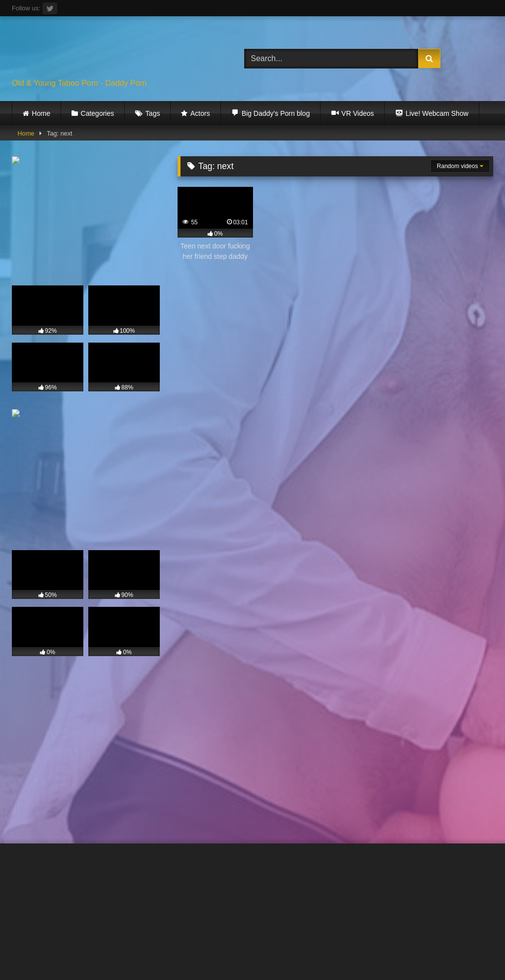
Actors (200, 113)
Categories (98, 113)
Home (41, 113)
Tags (153, 113)
